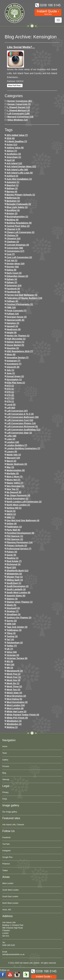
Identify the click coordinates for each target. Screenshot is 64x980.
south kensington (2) (18, 586)
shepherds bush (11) (17, 571)
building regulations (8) (19, 223)
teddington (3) (14, 630)
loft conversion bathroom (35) (23, 417)
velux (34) (12, 652)
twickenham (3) (15, 643)
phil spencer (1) (15, 536)
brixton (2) (12, 213)
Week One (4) (13, 680)
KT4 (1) (10, 389)
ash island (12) (14, 163)
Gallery (5, 760)
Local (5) (11, 405)
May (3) (10, 467)
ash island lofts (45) (17, 170)
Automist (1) (13, 182)
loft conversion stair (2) (19, 433)
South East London (10, 897)
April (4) (11, 160)
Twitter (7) (12, 646)
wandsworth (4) (15, 671)
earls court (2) (14, 273)
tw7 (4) (10, 639)
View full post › (15, 86)
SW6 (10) (11, 624)
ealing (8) (11, 270)
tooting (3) (12, 636)
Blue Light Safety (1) (17, 207)
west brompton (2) (16, 696)
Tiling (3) (11, 633)
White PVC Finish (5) (17, 718)
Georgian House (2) (17, 317)
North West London (10, 903)
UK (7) (10, 649)
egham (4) (12, 279)
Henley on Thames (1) (18, 336)
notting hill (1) (14, 508)
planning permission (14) (20, 542)
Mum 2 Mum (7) (14, 477)
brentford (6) (13, 210)
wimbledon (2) (14, 724)
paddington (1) (14, 527)
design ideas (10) (15, 264)
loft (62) (11, 408)
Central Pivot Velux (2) (18, 226)
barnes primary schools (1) (21, 195)
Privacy (5, 792)
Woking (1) (12, 727)
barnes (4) (12, 192)
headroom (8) (14, 329)
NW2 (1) (11, 517)
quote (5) (11, 555)
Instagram (6, 851)
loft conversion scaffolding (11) (23, 430)
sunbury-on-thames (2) (19, 618)
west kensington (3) (17, 702)
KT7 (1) (10, 398)
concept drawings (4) (18, 245)
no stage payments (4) (18, 495)
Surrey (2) (12, 621)
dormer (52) (13, 267)
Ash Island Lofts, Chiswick (13, 825)
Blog (4, 773)
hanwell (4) (12, 326)
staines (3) (12, 599)
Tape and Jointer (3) (17, 627)
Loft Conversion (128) (19, 114)
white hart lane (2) (17, 712)
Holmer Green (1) (15, 342)
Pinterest (6, 864)
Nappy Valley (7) (15, 483)
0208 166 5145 (9, 945)
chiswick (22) (13, 239)
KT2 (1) (10, 386)
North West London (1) (18, 505)
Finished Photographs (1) (20, 304)
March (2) (11, 461)
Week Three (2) (14, 686)
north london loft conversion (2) (24, 502)
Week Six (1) (13, 683)
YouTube (6, 844)
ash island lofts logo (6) (20, 173)
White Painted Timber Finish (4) (23, 715)
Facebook (6, 837)
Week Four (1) (14, 677)
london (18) (13, 442)
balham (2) (12, 188)
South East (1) (14, 583)
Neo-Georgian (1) (15, 486)
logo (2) (11, 439)
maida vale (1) (14, 455)
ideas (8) (11, 354)
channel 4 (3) (13, 229)
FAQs (5, 799)
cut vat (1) (12, 260)
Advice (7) (12, 151)
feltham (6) (12, 301)
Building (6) (13, 220)
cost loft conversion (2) (19, 257)
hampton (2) (13, 323)
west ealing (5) (14, 699)
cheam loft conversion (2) (20, 232)
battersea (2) (13, 198)
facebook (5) (13, 289)
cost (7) (11, 254)
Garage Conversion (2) (19, 104)
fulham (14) (13, 314)
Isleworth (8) (13, 367)
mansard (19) (13, 458)
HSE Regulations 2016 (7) (20, 351)
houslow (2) (13, 348)
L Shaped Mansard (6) (19, 110)
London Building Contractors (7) (23, 448)
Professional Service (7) (19, 549)
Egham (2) (12, 282)
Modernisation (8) (16, 470)
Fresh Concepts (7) (16, 311)
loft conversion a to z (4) (20, 414)
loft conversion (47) (17, 411)
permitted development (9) (20, 533)
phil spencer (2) (15, 539)
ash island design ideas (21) (21, 166)
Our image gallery (10, 812)
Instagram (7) (13, 361)
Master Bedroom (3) (17, 464)
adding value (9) (15, 148)
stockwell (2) (13, 608)
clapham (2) (13, 242)
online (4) (12, 524)
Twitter (5, 871)
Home (5, 746)
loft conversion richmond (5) (22, 426)
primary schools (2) (17, 546)
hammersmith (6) (15, 320)
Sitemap (6, 780)
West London (8, 883)
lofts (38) (11, 436)
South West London (11, 890)
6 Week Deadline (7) (17, 141)
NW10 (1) (11, 514)
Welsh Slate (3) (14, 693)
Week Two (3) (13, 690)
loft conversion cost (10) (20, 420)
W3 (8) (10, 661)
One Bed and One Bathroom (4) (23, 520)
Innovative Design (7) (18, 358)
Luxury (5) (12, 452)
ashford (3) (12, 176)
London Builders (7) (17, 445)
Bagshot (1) (13, 185)
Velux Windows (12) (18, 120)
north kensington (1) (17, 499)
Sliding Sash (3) (15, 580)
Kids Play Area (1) (16, 383)
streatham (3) (13, 614)
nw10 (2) (11, 511)
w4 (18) (10, 665)
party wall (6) (13, 530)
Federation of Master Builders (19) (24, 298)
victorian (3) (13, 655)
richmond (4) (13, 564)
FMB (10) (11, 307)
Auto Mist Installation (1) (19, 179)
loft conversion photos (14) (21, 423)
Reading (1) (12, 558)
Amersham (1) (14, 157)
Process (6, 766)
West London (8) (15, 708)
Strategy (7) (13, 611)
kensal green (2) (15, 376)
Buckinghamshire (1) (17, 217)
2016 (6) (11, 138)
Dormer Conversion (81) (20, 101)
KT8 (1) (10, 401)
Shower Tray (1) (15, 577)
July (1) (10, 370)
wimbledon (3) (14, 721)
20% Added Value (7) (17, 135)
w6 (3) (10, 668)
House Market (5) (15, 345)
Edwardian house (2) (17, 276)
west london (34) (16, 705)
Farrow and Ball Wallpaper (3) (22, 295)
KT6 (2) (10, 395)
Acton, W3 (7, 910)
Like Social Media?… (21, 47)
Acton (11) (12, 145)
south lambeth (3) (16, 589)
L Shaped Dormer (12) (19, 107)
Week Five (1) (13, 674)
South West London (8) (18, 593)
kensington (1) (14, 380)
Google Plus (7, 857)
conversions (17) (15, 251)
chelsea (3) (12, 235)
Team (5, 753)
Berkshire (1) (13, 201)
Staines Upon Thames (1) (20, 602)
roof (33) (11, 567)
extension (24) (14, 286)
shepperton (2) (14, 574)
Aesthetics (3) (14, 154)
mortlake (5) (13, 473)
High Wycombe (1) (16, 339)
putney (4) (12, 552)
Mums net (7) (13, 480)
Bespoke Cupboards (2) (19, 204)
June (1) (11, 373)
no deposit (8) (14, 492)
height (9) (12, 333)
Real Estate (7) (14, 561)
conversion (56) (15, 248)
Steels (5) (11, 605)
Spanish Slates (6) (16, 596)
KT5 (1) (10, 392)
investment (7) (14, 364)
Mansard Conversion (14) (20, 117)
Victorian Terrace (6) (17, 658)
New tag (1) (13, 489)
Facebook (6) (13, 292)
